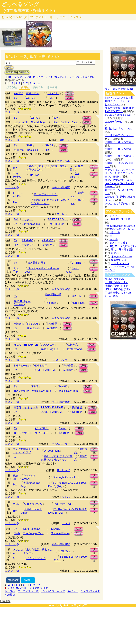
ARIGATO (28, 240)
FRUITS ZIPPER (18, 194)
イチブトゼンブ (36, 558)
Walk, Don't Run (41, 391)
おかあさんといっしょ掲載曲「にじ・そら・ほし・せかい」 (119, 101)
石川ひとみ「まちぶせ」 (119, 129)
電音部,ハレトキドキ (26, 407)
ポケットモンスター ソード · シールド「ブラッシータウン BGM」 (120, 173)
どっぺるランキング (53, 591)
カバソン (61, 17)
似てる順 (11, 87)
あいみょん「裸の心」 (118, 204)
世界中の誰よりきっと (123, 229)
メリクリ (27, 219)
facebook (13, 580)
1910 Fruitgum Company (22, 303)
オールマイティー (121, 256)
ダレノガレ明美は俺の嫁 (119, 89)
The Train (51, 303)
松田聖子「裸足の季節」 (119, 142)
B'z (15, 98)
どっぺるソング (20, 4)
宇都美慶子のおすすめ (118, 293)
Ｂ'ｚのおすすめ (39, 588)
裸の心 (115, 253)
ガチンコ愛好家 (61, 187)
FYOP (50, 146)
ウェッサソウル (33, 504)
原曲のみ (52, 87)
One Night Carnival (64, 477)
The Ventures (21, 391)
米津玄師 (19, 324)
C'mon (63, 428)
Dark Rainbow (31, 529)
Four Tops (16, 270)
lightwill (64, 605)
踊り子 (113, 236)
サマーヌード (43, 433)
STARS (55, 529)
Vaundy (114, 239)
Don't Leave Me (31, 224)
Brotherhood (74, 349)
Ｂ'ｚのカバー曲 (17, 588)
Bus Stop (34, 175)
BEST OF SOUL (57, 219)
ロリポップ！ (82, 605)
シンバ (66, 497)
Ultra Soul (33, 328)
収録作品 (47, 245)
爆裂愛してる (119, 260)
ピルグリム (41, 428)
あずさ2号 (28, 245)
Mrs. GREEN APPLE (26, 345)
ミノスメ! (76, 17)
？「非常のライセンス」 (119, 135)
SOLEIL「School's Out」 (119, 115)
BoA (16, 219)
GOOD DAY (48, 345)
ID (47, 150)
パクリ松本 (63, 161)
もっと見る (111, 296)
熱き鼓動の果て (37, 263)
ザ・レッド (63, 214)
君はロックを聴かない (123, 246)
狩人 (16, 245)
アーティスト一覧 (28, 591)
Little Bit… (53, 93)
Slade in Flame (60, 533)
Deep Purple (21, 122)
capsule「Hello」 (115, 122)
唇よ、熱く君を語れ (123, 250)
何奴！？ (65, 140)
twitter (28, 580)
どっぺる (14, 17)
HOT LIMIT (40, 366)
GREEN (76, 263)
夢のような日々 (50, 349)
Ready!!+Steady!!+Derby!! (120, 226)
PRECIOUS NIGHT (52, 407)
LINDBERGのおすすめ (118, 289)
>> (39, 84)
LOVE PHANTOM (44, 370)
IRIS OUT (33, 324)
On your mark (52, 451)
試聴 (69, 93)
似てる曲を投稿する (17, 72)
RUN (50, 98)
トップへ (10, 591)
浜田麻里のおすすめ (117, 286)
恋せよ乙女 (33, 93)
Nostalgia (32, 150)
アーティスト (41, 17)
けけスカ (115, 232)
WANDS (18, 93)
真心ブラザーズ (23, 433)
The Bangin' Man (33, 533)
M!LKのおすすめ (114, 279)
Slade (17, 533)
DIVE (35, 387)
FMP (30, 146)
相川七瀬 (19, 150)
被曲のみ (38, 87)
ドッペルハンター (59, 360)
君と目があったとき (45, 194)
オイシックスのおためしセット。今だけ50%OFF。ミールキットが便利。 (52, 77)
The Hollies (17, 175)
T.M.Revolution (22, 366)
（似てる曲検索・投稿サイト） (29, 11)
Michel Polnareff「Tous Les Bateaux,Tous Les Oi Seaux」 (119, 183)
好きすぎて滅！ (119, 243)
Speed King (38, 122)
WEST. (17, 504)
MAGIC (63, 387)
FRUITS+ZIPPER (120, 219)
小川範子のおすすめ (117, 282)
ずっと (113, 216)
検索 (9, 67)
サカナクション (120, 263)
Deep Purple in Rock (65, 122)
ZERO (30, 98)
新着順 (25, 87)
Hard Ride (78, 303)
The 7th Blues (56, 224)
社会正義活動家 (61, 402)
